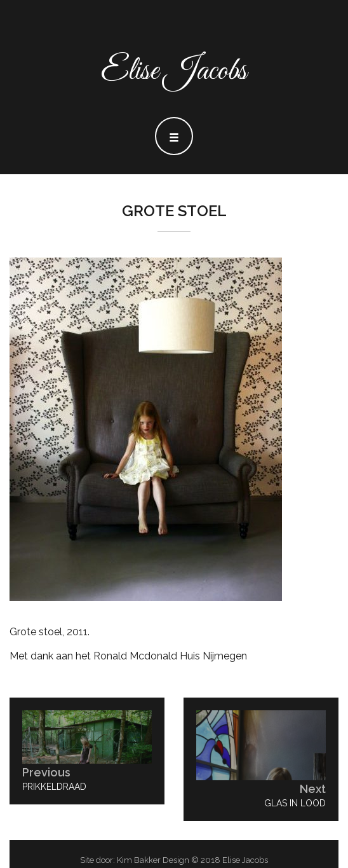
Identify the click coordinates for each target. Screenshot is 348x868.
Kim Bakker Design (153, 860)
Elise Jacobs (174, 72)
